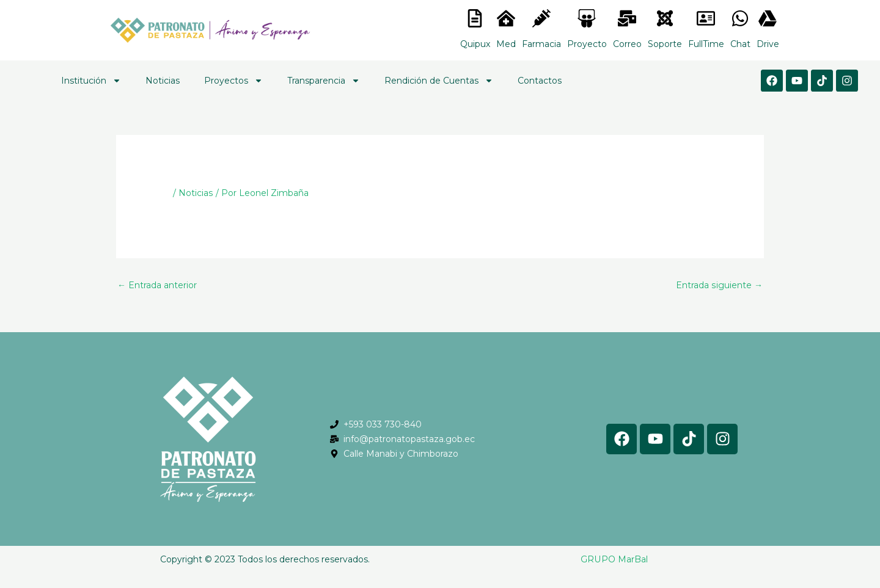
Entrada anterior (157, 285)
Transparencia (324, 81)
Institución (91, 81)
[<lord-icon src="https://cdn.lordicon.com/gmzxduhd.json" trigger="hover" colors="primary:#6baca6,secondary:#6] (706, 18)
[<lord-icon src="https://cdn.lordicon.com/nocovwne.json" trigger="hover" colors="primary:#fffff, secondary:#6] (475, 18)
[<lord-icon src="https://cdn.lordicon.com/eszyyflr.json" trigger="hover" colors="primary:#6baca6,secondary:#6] (665, 18)
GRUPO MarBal (614, 559)
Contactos (540, 81)
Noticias (163, 81)
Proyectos (233, 81)
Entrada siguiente (720, 285)
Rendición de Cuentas (439, 81)
